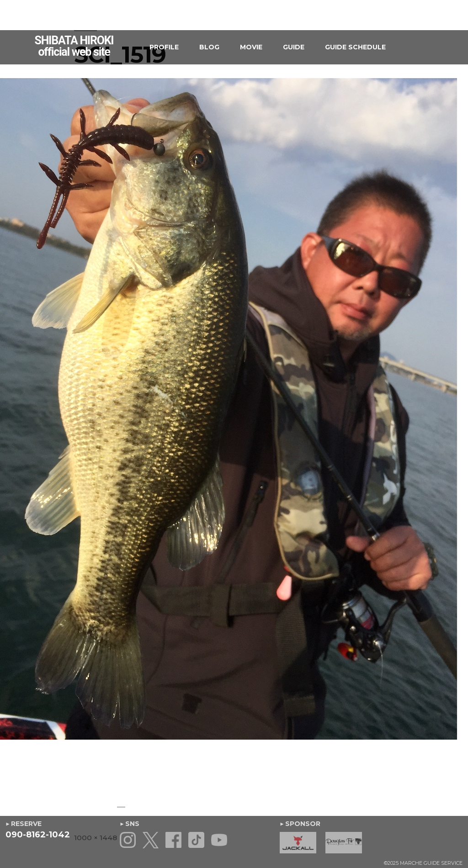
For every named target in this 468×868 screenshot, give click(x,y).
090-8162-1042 (38, 835)
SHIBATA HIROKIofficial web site (74, 46)
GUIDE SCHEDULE (355, 47)
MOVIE (251, 47)
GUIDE (294, 47)
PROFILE (164, 47)
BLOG (209, 47)
